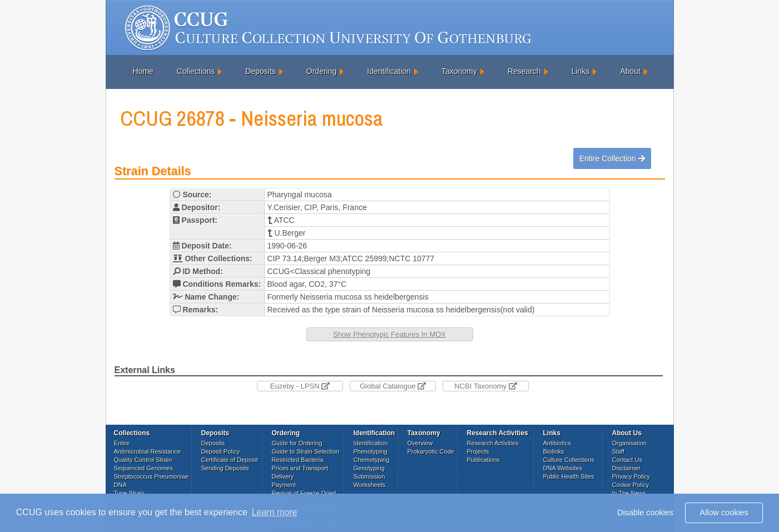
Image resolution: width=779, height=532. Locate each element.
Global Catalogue (393, 386)
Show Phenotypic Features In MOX (390, 334)
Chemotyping (372, 460)
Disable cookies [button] (645, 513)
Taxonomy (459, 71)
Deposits (260, 71)
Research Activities (493, 443)
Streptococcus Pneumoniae (152, 476)
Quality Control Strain (143, 460)
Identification (389, 71)
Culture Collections (569, 460)
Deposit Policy (221, 451)
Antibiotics (557, 443)
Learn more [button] (275, 512)
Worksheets (370, 485)
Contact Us (627, 460)
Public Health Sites (569, 476)
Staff (618, 451)
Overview (420, 443)
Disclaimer (626, 468)
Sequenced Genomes (143, 468)
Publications (483, 460)
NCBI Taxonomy (485, 386)
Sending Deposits (225, 468)
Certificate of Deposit (230, 460)
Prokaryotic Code (431, 451)
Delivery (283, 476)
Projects (478, 451)
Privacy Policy (631, 476)
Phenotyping (371, 451)
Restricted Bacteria (298, 460)
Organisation (629, 443)
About (630, 71)
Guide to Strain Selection (306, 451)
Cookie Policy (631, 485)
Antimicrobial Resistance (147, 451)
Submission (369, 476)
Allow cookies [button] (724, 513)
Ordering (321, 71)
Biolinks (554, 451)
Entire (122, 443)
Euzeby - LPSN (300, 386)
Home (143, 71)
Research (524, 71)
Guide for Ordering (297, 443)
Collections (196, 71)
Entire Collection (612, 158)
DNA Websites (563, 468)
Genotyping (369, 468)
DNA (120, 485)
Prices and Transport (300, 468)
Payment (284, 485)
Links (581, 71)
